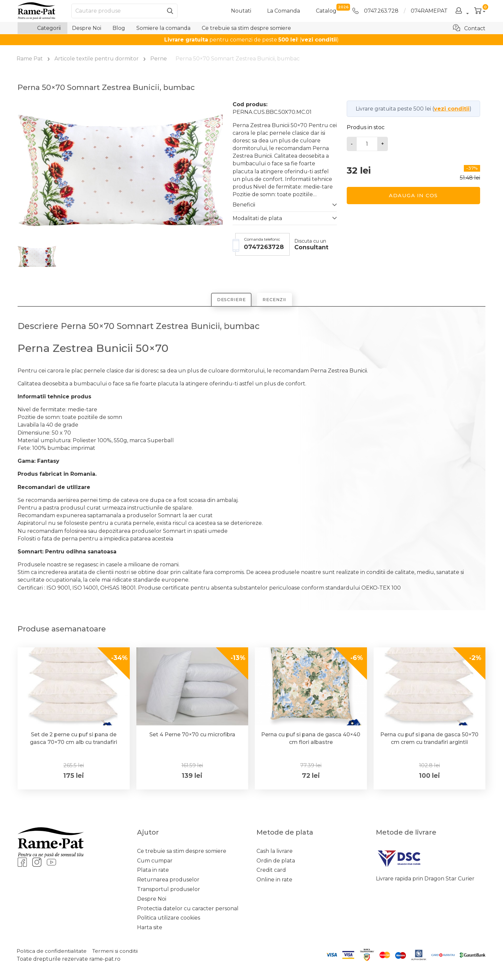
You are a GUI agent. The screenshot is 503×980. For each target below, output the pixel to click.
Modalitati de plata (257, 218)
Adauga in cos (413, 195)
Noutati (241, 11)
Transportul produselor (169, 890)
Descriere (229, 300)
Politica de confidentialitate (53, 952)
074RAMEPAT (429, 11)
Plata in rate (153, 871)
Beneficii (244, 205)
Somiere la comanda (163, 28)
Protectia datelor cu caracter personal (188, 909)
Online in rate (274, 881)
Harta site (150, 928)
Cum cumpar (155, 862)
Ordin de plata (276, 862)
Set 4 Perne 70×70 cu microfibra (192, 735)
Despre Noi (87, 28)
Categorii (42, 28)
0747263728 (264, 247)
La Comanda (284, 11)
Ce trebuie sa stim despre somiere (246, 28)
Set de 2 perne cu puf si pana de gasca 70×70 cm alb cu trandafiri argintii (73, 743)
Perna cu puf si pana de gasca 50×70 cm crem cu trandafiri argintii (429, 739)
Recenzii (277, 300)
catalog (326, 10)
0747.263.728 (375, 11)
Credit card (271, 871)
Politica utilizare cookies (169, 919)
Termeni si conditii (118, 952)
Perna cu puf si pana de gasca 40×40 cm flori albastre (311, 739)
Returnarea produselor (168, 881)
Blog (119, 28)
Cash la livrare (275, 852)
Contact (469, 28)
